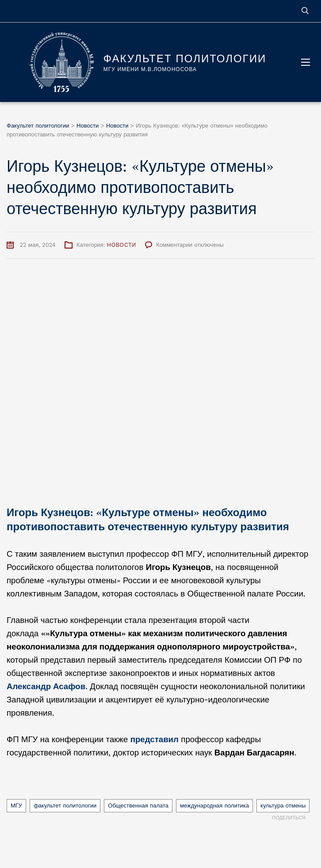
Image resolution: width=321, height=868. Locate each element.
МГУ (16, 806)
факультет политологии (65, 806)
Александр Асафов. (47, 686)
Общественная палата (138, 806)
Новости (122, 245)
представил (155, 739)
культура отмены (283, 806)
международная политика (214, 806)
